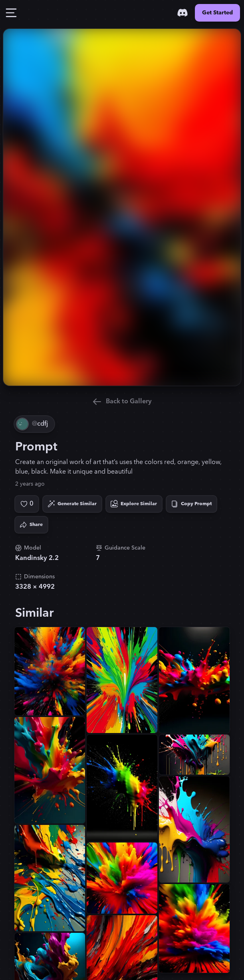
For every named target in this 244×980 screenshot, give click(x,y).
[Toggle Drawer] (11, 13)
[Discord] (183, 13)
